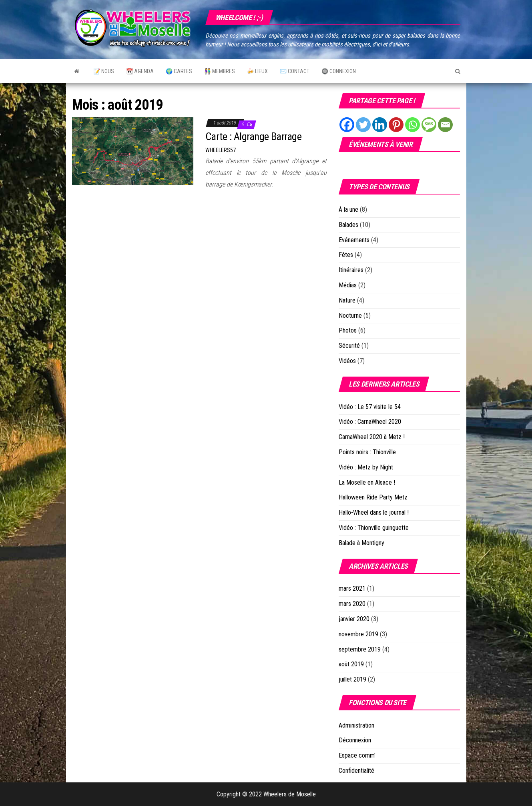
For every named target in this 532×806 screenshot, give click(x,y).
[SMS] (429, 125)
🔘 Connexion (339, 71)
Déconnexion (355, 740)
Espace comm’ (357, 755)
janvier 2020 (354, 619)
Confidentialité (356, 771)
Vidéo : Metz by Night (366, 467)
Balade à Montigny (361, 543)
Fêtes (346, 255)
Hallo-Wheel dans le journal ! (374, 512)
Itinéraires (351, 270)
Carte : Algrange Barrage (254, 136)
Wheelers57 (221, 150)
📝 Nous (104, 71)
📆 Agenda (140, 71)
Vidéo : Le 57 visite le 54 (370, 407)
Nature (347, 300)
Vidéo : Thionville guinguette (374, 528)
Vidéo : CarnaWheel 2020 (370, 422)
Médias (348, 285)
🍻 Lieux (257, 71)
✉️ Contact (295, 71)
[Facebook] (347, 125)
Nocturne (350, 316)
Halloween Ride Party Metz (373, 497)
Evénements (354, 240)
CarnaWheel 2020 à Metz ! (372, 437)
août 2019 (351, 664)
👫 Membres (220, 71)
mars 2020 (352, 604)
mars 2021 (352, 588)
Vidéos (347, 361)
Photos (348, 330)
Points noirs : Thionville (367, 452)
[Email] (445, 125)
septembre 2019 (360, 649)
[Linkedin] (380, 125)
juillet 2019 (352, 679)
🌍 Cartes (179, 71)
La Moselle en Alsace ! (367, 482)
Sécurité (349, 346)
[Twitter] (363, 125)
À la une (348, 210)
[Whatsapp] (413, 125)
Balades (348, 225)
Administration (356, 725)
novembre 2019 (358, 634)
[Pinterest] (396, 125)
